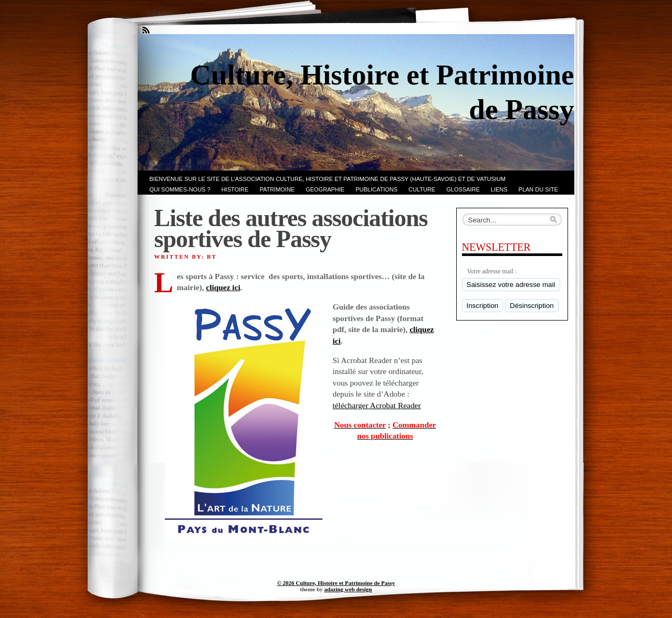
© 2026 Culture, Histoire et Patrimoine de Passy (336, 583)
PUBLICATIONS (376, 189)
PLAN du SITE (538, 189)
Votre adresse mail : (492, 271)
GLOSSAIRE (463, 189)
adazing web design (348, 589)
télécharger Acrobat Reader (377, 405)
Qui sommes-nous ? (180, 189)
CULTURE (422, 189)
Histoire (235, 189)
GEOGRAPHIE (325, 189)
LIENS (499, 189)
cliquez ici (223, 287)
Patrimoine (277, 189)
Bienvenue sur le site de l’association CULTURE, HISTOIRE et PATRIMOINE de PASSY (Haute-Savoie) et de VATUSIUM (328, 179)
